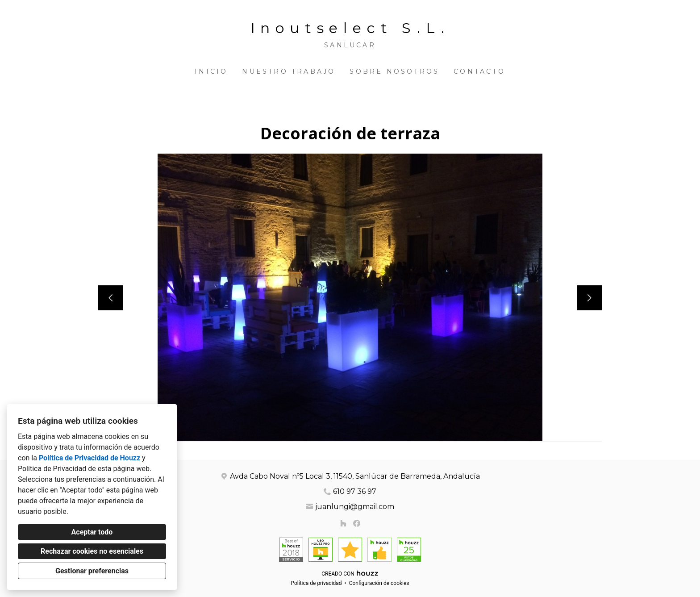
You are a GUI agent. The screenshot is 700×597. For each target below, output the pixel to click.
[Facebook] (357, 524)
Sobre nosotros (394, 71)
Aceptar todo (92, 532)
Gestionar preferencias (92, 571)
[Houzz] (343, 524)
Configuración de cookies (379, 583)
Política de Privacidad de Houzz (90, 458)
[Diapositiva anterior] (111, 298)
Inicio (211, 71)
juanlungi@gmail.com (355, 507)
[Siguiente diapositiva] (589, 298)
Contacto (479, 71)
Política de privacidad (316, 583)
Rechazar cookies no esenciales (92, 551)
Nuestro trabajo (289, 71)
